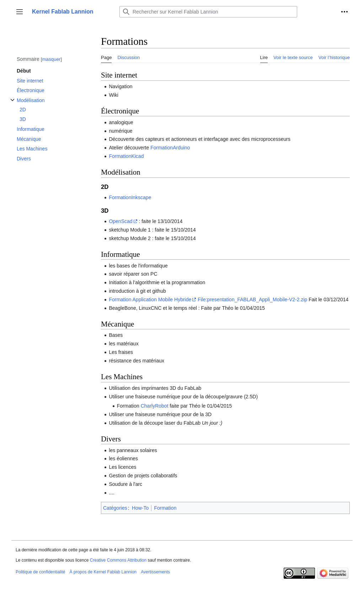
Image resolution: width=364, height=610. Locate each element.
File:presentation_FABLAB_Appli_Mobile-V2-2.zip (252, 299)
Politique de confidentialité (40, 572)
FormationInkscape (130, 197)
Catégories (115, 508)
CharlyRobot (155, 406)
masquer (51, 59)
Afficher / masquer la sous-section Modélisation (12, 104)
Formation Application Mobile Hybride (150, 299)
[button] (20, 12)
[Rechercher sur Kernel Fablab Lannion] (208, 12)
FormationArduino (170, 148)
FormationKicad (126, 156)
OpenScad (121, 221)
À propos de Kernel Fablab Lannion (103, 572)
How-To (140, 508)
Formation (165, 508)
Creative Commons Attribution (118, 560)
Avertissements (155, 572)
